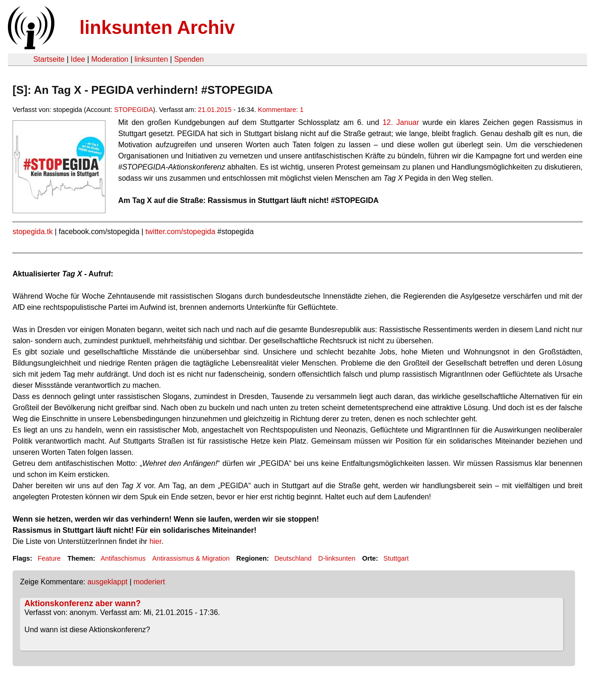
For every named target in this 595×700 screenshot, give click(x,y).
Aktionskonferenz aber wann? (83, 603)
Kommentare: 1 (281, 110)
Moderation (110, 59)
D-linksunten (337, 558)
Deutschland (293, 558)
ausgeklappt (107, 582)
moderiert (149, 582)
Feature (49, 558)
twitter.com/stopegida (180, 232)
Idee (78, 59)
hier (155, 541)
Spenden (189, 59)
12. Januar (401, 122)
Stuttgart (396, 558)
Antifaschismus (123, 558)
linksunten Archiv (157, 27)
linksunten (151, 59)
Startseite (49, 59)
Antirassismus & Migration (191, 558)
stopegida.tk (33, 232)
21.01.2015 (215, 110)
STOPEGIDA (133, 110)
